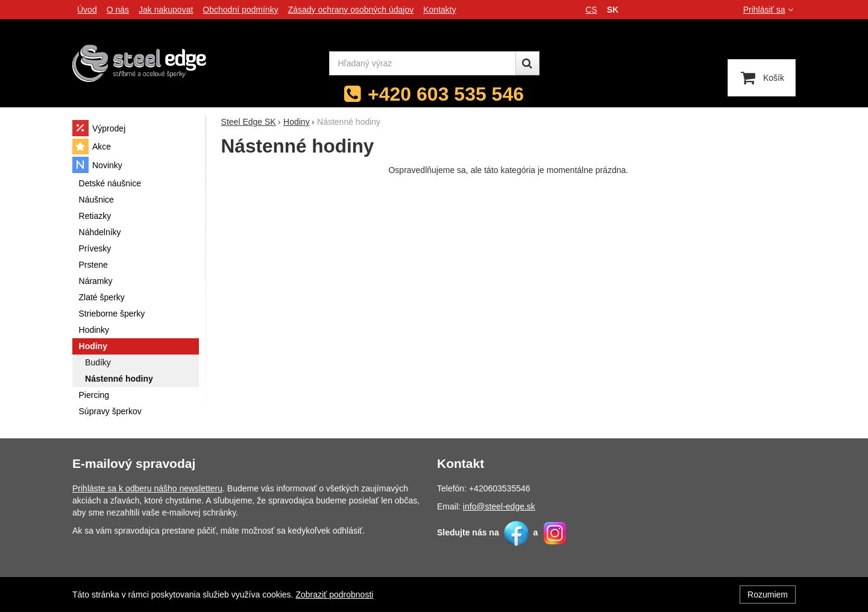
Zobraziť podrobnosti (334, 595)
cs (591, 10)
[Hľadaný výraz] (423, 63)
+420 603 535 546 (446, 94)
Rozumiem (768, 595)
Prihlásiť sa (769, 10)
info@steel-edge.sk (499, 506)
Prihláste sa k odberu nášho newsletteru (147, 488)
